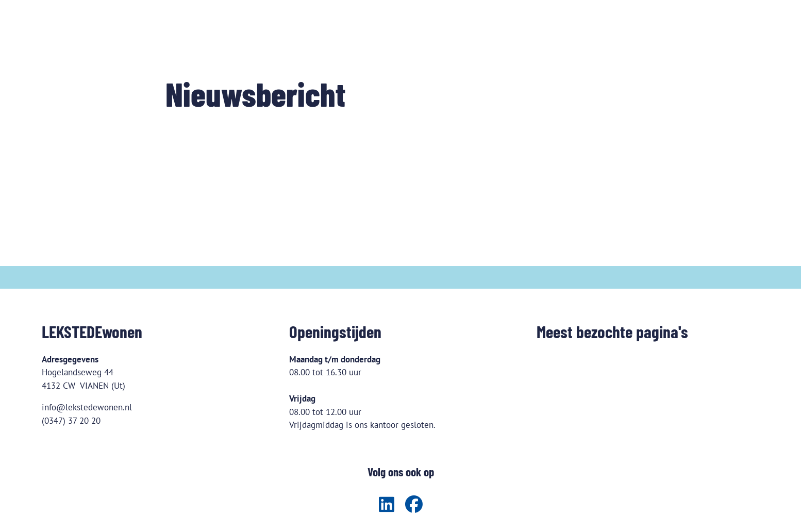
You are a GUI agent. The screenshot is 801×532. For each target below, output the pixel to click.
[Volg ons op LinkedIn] (387, 505)
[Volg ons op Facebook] (414, 505)
